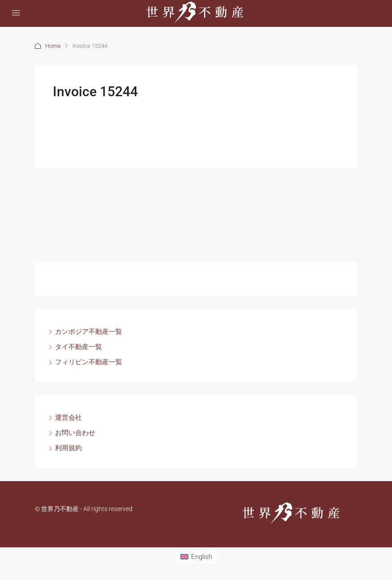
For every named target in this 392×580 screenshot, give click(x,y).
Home (53, 46)
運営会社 (68, 418)
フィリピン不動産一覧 (89, 362)
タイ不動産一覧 (79, 347)
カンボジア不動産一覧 (89, 332)
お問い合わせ (75, 433)
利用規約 (68, 448)
